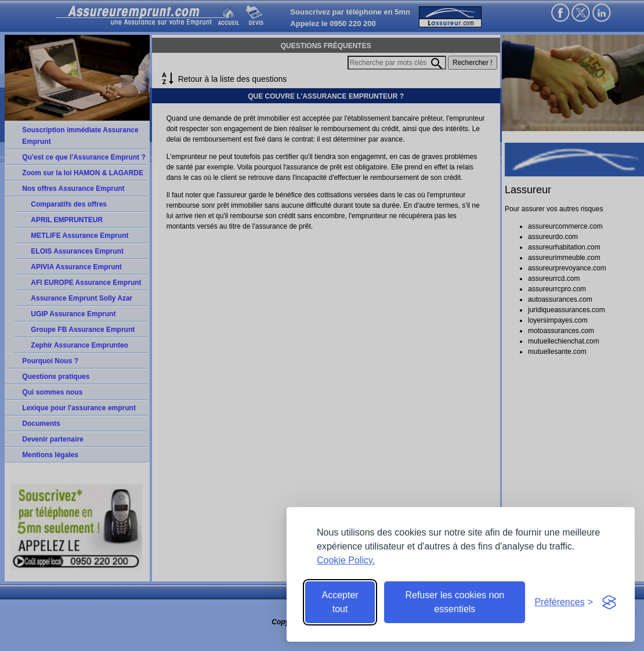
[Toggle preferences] (564, 602)
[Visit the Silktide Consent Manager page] (609, 602)
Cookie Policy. (346, 560)
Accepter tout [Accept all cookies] (340, 602)
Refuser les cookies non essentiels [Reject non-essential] (455, 602)
